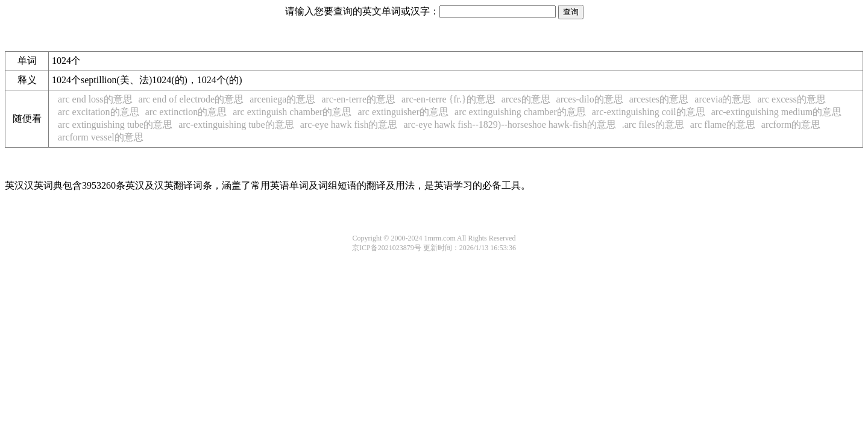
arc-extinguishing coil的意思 (649, 112)
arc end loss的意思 (95, 99)
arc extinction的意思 (186, 112)
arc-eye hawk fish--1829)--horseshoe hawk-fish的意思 (509, 124)
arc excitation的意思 (99, 112)
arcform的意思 (791, 124)
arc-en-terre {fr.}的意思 (448, 99)
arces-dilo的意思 (590, 99)
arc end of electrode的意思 (191, 99)
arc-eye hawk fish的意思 (349, 124)
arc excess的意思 (792, 99)
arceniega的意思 (282, 99)
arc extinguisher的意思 (403, 112)
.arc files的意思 (653, 124)
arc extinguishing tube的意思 (115, 124)
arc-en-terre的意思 (358, 99)
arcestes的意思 (659, 99)
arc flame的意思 (723, 124)
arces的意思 (526, 99)
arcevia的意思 (723, 99)
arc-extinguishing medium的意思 (776, 112)
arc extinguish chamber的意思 (292, 112)
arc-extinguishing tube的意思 (236, 124)
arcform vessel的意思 (101, 137)
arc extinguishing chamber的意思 (520, 112)
